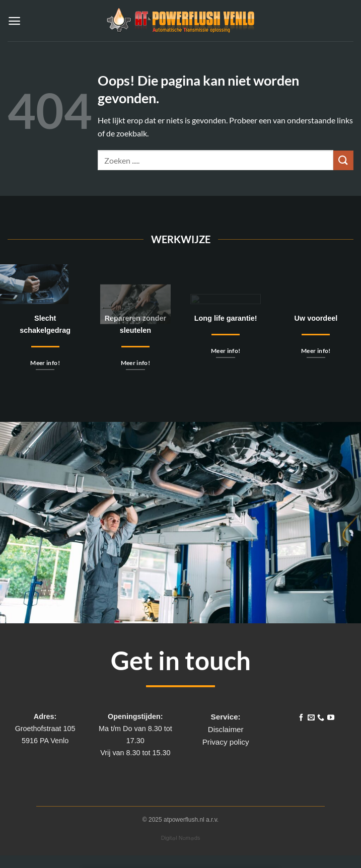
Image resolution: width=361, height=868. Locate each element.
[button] (14, 21)
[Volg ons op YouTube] (331, 718)
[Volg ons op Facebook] (301, 718)
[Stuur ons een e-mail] (311, 718)
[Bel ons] (321, 718)
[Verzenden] (343, 160)
